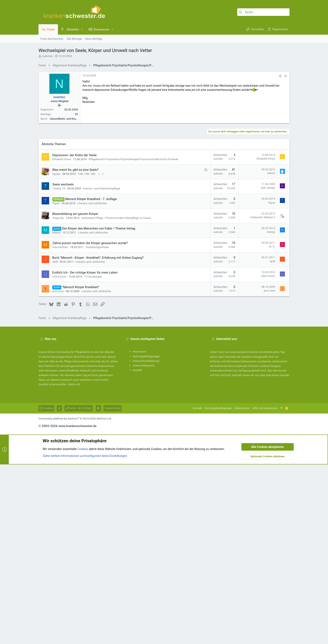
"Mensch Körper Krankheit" (81, 467)
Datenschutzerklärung (146, 541)
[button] (82, 29)
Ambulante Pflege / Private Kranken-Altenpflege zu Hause (116, 397)
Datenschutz (242, 588)
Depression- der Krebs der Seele (74, 335)
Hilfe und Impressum (265, 588)
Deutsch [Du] (112, 588)
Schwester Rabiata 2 (263, 397)
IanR (55, 441)
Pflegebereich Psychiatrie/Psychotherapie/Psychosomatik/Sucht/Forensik (133, 339)
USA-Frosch (59, 456)
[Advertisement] (164, 99)
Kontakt (137, 550)
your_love (58, 471)
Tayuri (56, 383)
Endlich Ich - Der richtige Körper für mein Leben (85, 452)
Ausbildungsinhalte (97, 427)
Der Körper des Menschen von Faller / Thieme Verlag (99, 408)
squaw (56, 353)
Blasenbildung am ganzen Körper (75, 393)
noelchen (47, 56)
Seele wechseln (63, 364)
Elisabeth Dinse (62, 339)
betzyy (271, 411)
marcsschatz (60, 427)
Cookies (46, 588)
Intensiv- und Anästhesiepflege (102, 368)
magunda (58, 397)
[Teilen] (280, 135)
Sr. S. (272, 426)
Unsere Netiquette (143, 545)
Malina (56, 412)
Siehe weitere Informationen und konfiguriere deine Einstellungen (85, 635)
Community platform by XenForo (75, 598)
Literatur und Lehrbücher (92, 383)
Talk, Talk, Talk (87, 353)
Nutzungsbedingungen (146, 536)
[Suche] (263, 12)
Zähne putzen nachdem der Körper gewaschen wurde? (90, 423)
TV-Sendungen (93, 456)
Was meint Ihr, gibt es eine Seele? (75, 349)
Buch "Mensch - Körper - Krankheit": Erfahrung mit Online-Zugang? (98, 437)
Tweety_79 (59, 368)
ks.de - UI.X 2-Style (79, 588)
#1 (286, 135)
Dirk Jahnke (268, 367)
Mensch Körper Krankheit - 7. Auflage (91, 379)
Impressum (139, 531)
